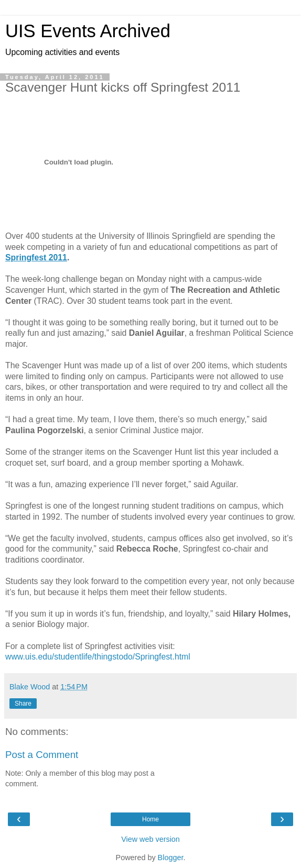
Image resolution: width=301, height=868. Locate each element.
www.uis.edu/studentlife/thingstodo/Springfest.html (98, 657)
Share (23, 704)
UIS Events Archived (88, 31)
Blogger (171, 858)
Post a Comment (42, 755)
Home (150, 819)
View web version (150, 839)
